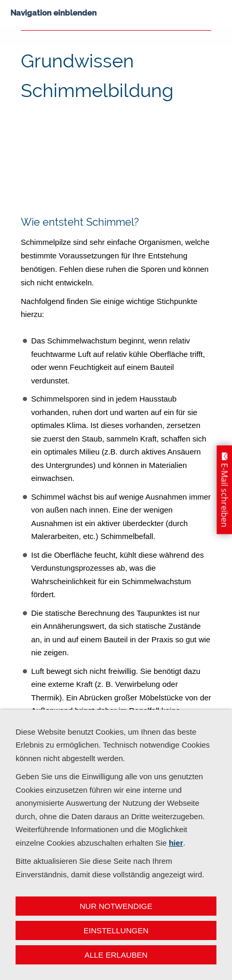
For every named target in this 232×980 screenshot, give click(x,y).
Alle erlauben (116, 955)
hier (176, 843)
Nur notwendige (116, 906)
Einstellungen (116, 930)
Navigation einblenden (53, 13)
